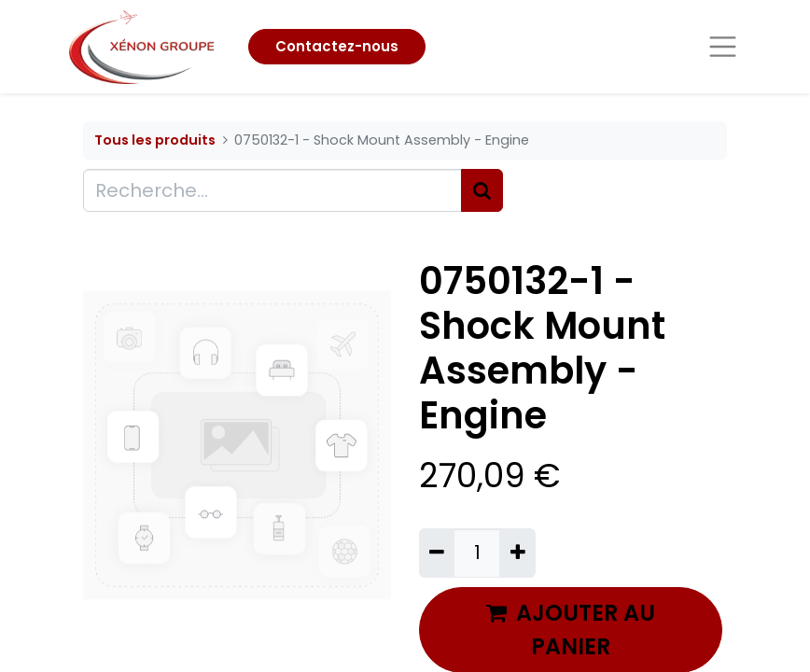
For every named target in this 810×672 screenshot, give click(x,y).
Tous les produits (155, 140)
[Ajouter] (517, 553)
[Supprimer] (437, 553)
